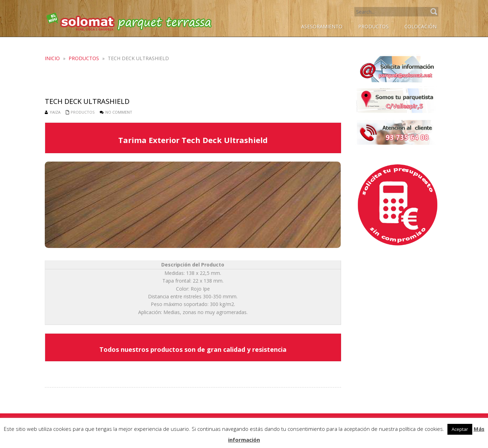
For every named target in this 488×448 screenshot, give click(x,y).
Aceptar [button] (460, 429)
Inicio (52, 58)
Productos (84, 58)
